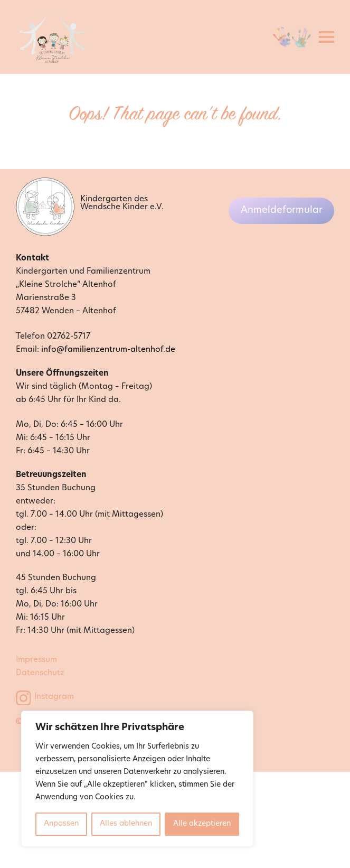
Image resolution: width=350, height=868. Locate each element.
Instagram (54, 697)
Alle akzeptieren (202, 824)
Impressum (36, 660)
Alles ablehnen (126, 824)
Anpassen (61, 824)
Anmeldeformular (282, 211)
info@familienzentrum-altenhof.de (108, 350)
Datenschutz (40, 673)
